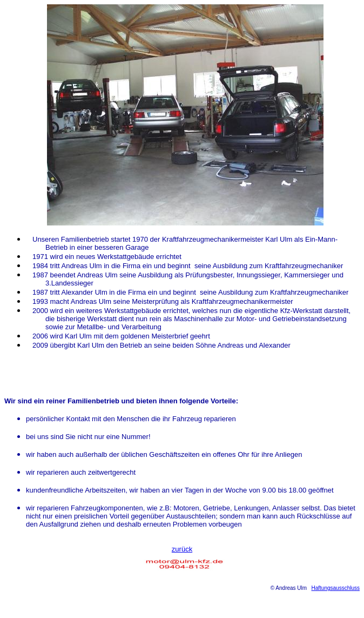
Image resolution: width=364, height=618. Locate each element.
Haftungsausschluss (336, 588)
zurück (182, 549)
